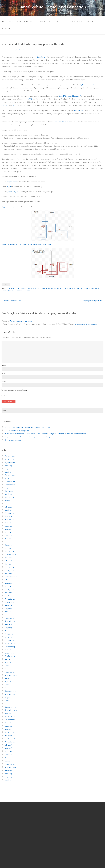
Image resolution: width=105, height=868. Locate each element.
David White (22, 48)
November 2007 (11, 762)
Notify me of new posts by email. (13, 394)
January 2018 (10, 568)
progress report (13, 189)
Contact (6, 28)
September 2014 (11, 648)
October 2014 (10, 645)
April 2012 (9, 680)
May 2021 (8, 515)
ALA (14, 103)
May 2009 (8, 727)
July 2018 (8, 559)
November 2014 (11, 642)
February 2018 (10, 565)
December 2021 (10, 511)
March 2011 (9, 699)
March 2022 (9, 508)
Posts (12, 21)
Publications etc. (81, 21)
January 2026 (10, 457)
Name (4, 364)
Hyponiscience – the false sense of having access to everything (28, 435)
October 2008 (10, 737)
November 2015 (11, 616)
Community (11, 286)
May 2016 (8, 607)
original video (12, 180)
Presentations (86, 286)
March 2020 (9, 534)
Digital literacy (33, 286)
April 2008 (9, 749)
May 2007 (8, 775)
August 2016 (10, 600)
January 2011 (10, 702)
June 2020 (8, 524)
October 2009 (10, 718)
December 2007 (10, 759)
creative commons (22, 286)
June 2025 (8, 464)
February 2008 (10, 756)
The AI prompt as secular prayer (17, 428)
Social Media (95, 286)
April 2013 (9, 661)
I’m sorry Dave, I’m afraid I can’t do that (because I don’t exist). (28, 425)
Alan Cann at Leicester (62, 120)
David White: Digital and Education (52, 7)
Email (4, 372)
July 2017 (8, 578)
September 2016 (11, 597)
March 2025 (9, 470)
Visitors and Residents (23, 289)
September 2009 (11, 721)
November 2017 (11, 572)
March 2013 (9, 664)
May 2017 (8, 581)
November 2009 (11, 715)
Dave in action (49, 21)
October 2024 (10, 480)
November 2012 (11, 670)
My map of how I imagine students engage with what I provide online (27, 242)
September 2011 (11, 692)
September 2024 (11, 483)
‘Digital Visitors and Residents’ (70, 94)
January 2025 (10, 476)
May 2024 (8, 486)
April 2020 (9, 530)
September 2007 (11, 765)
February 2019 (10, 549)
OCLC (30, 97)
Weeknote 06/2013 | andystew (21, 319)
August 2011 (10, 695)
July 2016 (8, 603)
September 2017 (11, 575)
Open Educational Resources (71, 286)
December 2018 (10, 553)
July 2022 (8, 505)
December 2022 (10, 502)
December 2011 (10, 689)
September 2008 (11, 740)
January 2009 (10, 730)
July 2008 (8, 743)
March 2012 (9, 683)
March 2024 (9, 492)
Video (13, 289)
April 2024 (9, 489)
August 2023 (10, 499)
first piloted (41, 55)
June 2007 (8, 772)
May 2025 (8, 467)
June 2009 (8, 724)
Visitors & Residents (27, 21)
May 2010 (8, 711)
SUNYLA (5, 103)
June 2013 (8, 657)
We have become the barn (11, 299)
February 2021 (10, 518)
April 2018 (9, 562)
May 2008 (8, 746)
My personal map (8, 205)
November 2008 (11, 734)
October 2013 (10, 654)
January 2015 (10, 635)
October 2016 (10, 594)
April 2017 (9, 584)
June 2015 (8, 622)
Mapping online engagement (93, 299)
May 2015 (8, 626)
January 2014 (10, 651)
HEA (40, 286)
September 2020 (11, 521)
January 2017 (10, 588)
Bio (4, 21)
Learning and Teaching (54, 286)
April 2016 (9, 610)
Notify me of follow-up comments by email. (16, 388)
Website (4, 380)
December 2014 (10, 638)
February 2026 (10, 454)
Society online (6, 289)
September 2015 (11, 619)
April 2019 (9, 546)
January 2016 (10, 613)
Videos (65, 21)
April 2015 (9, 629)
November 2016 (11, 591)
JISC (44, 286)
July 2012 (8, 676)
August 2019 (10, 543)
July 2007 (8, 769)
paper (9, 185)
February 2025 (10, 473)
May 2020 (8, 527)
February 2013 (10, 667)
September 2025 (11, 461)
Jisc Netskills (79, 108)
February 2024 (10, 495)
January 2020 (10, 540)
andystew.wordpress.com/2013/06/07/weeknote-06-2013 (87, 322)
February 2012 (10, 686)
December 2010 (10, 705)
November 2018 (11, 556)
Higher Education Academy (89, 83)
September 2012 (11, 673)
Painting (97, 21)
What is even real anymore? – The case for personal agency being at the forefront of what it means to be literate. (46, 432)
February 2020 (10, 537)
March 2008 (9, 753)
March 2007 (9, 778)
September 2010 (11, 708)
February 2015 (10, 632)
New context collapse (13, 438)
